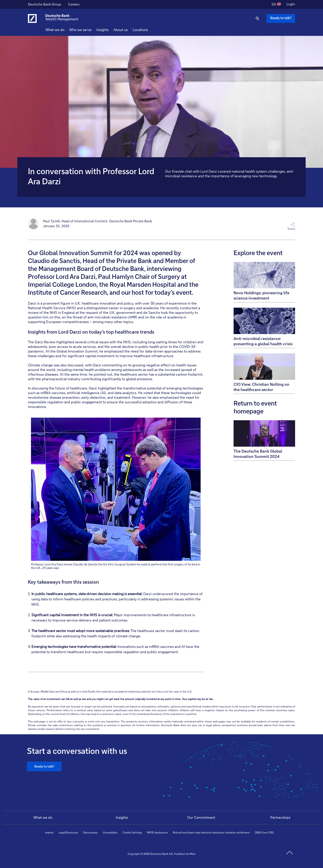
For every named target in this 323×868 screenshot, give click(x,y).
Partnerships (280, 817)
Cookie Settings (132, 832)
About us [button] (128, 30)
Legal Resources (68, 832)
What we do (43, 817)
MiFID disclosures (157, 832)
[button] (228, 226)
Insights (122, 817)
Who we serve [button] (88, 30)
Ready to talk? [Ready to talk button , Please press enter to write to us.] (281, 18)
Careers (74, 5)
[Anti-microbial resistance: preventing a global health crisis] (264, 328)
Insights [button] (110, 30)
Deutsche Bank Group (44, 5)
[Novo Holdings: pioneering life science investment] (264, 282)
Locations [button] (148, 30)
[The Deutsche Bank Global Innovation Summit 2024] (264, 440)
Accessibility (110, 832)
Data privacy (90, 832)
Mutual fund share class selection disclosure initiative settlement (211, 832)
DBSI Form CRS (264, 832)
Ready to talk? (44, 766)
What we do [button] (63, 30)
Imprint (49, 832)
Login (291, 4)
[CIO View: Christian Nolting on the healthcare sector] (264, 374)
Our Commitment (201, 817)
